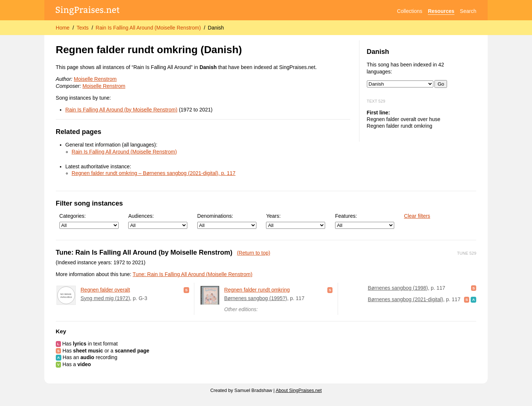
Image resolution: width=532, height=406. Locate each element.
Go (441, 84)
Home (63, 28)
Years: (296, 221)
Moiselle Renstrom (95, 79)
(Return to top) (253, 253)
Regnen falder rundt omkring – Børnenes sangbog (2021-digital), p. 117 (154, 173)
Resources (441, 11)
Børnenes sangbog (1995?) (256, 298)
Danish (216, 28)
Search (468, 11)
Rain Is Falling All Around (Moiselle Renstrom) (148, 28)
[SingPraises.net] (88, 11)
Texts (83, 28)
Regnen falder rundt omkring (257, 290)
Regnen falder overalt (105, 290)
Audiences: (158, 221)
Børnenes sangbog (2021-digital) (406, 299)
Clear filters (417, 216)
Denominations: (227, 221)
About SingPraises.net (299, 390)
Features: (365, 221)
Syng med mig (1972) (105, 298)
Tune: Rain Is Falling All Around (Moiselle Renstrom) (192, 274)
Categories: (89, 221)
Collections (410, 11)
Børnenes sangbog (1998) (398, 288)
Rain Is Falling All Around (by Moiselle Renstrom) (121, 110)
